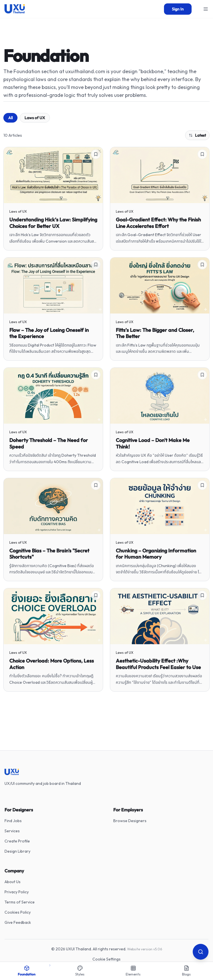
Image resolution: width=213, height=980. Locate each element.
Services (12, 831)
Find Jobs (13, 821)
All (10, 118)
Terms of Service (20, 902)
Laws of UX (35, 118)
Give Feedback (18, 922)
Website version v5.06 (145, 949)
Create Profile (17, 841)
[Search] (201, 952)
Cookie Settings (106, 959)
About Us (13, 882)
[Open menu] (206, 9)
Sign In (178, 9)
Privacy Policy (17, 892)
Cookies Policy (18, 912)
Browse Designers (130, 821)
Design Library (17, 851)
